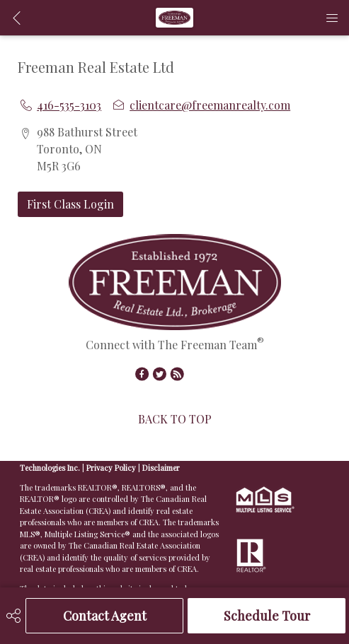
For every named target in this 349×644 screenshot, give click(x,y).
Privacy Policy (111, 468)
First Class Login (70, 204)
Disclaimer (161, 468)
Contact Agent (105, 616)
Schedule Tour (267, 616)
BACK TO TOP (175, 419)
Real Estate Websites (122, 456)
